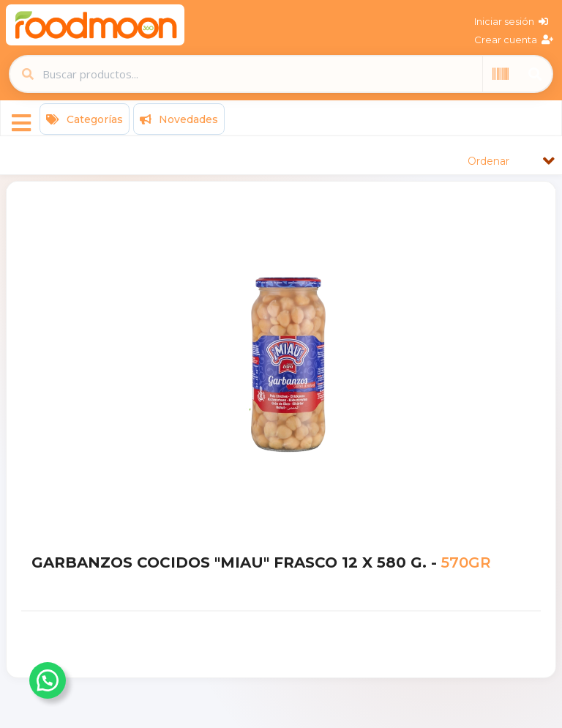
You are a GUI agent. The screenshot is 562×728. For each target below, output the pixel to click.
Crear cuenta (514, 40)
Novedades (179, 119)
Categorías (85, 119)
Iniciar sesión (511, 21)
